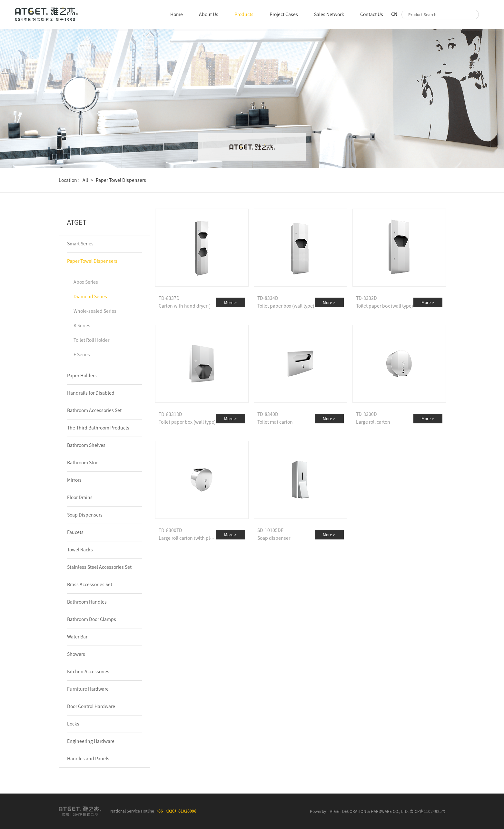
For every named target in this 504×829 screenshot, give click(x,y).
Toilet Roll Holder (91, 340)
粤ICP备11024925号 (428, 811)
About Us (209, 15)
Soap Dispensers (85, 515)
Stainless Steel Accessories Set (99, 567)
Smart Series (80, 244)
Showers (76, 654)
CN (394, 15)
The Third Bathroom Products (98, 428)
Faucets (75, 532)
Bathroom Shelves (86, 445)
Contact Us (372, 15)
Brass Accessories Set (90, 585)
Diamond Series (90, 297)
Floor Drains (80, 498)
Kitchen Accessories (88, 672)
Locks (73, 724)
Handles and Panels (88, 759)
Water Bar (77, 637)
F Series (82, 355)
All (85, 180)
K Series (82, 326)
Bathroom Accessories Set (94, 410)
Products (244, 15)
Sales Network (329, 15)
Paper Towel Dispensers (121, 180)
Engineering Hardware (91, 741)
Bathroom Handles (87, 602)
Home (177, 15)
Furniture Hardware (88, 689)
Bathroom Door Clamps (92, 619)
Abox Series (86, 282)
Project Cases (284, 15)
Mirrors (74, 480)
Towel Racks (80, 550)
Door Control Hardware (91, 706)
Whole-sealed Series (95, 311)
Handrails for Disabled (91, 393)
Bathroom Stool (83, 463)
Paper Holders (82, 376)
